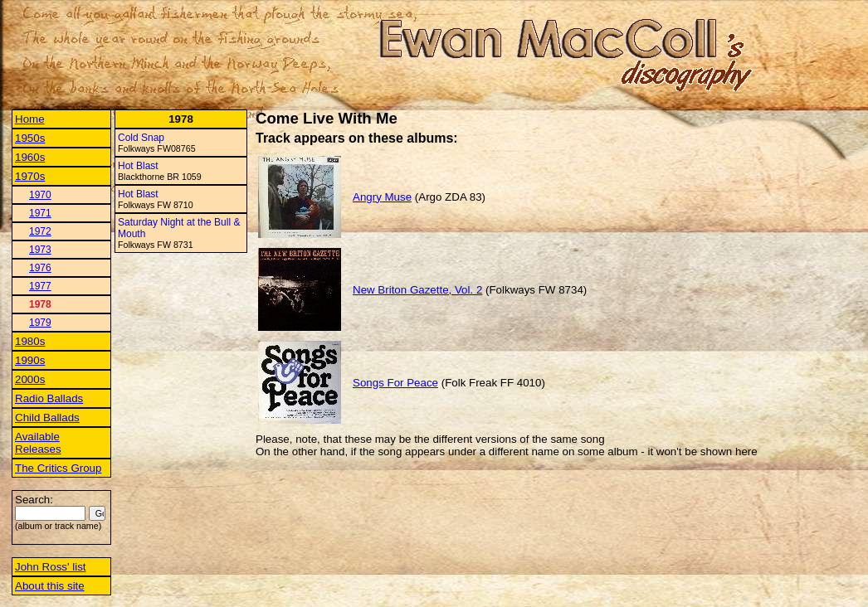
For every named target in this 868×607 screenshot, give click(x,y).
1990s (30, 360)
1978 (40, 304)
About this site (50, 586)
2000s (30, 379)
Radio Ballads (49, 398)
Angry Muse (382, 197)
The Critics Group (58, 468)
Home (30, 119)
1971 (40, 213)
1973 (40, 250)
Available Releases (38, 443)
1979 (40, 323)
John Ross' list (51, 567)
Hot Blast (138, 166)
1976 (40, 268)
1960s (30, 157)
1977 (40, 286)
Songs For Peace (395, 383)
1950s (30, 138)
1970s (30, 176)
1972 (40, 231)
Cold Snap (141, 138)
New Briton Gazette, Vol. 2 (417, 290)
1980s (30, 341)
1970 (40, 195)
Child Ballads (47, 418)
